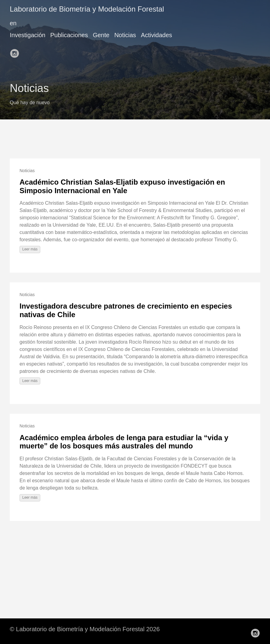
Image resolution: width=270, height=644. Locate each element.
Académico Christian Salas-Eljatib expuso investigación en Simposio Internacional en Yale (122, 186)
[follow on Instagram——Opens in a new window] (16, 51)
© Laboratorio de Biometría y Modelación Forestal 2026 (85, 629)
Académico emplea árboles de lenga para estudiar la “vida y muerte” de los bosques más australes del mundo (124, 442)
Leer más (30, 249)
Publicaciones (69, 35)
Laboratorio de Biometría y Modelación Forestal (87, 9)
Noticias (125, 35)
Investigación (28, 35)
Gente (101, 35)
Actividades (157, 35)
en (13, 23)
